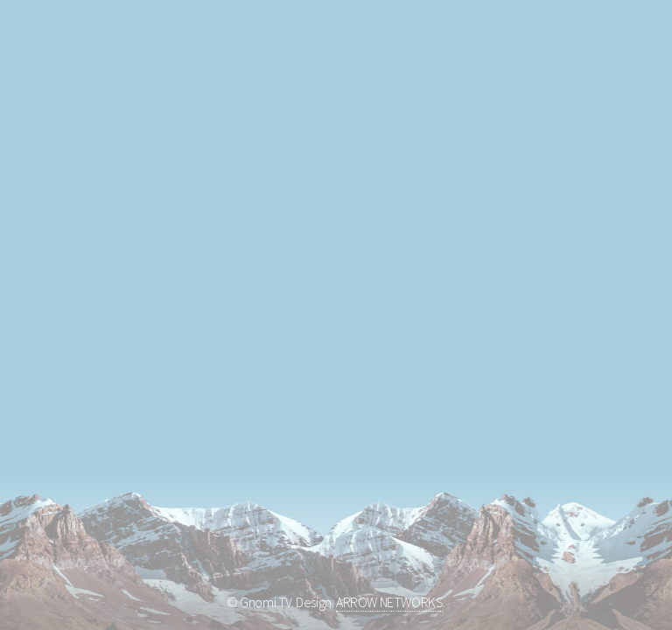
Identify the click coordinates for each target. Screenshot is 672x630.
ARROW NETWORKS (389, 602)
